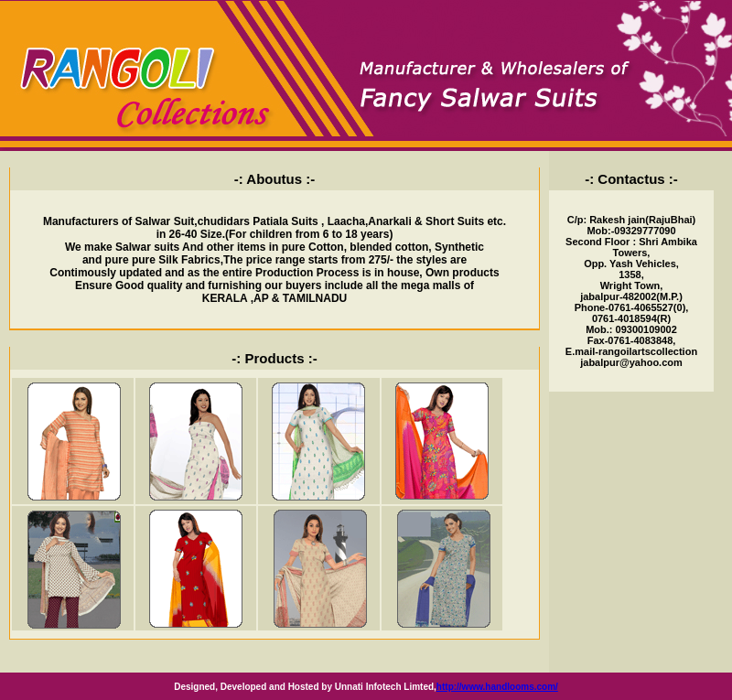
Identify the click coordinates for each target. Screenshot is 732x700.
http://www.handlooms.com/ (497, 687)
